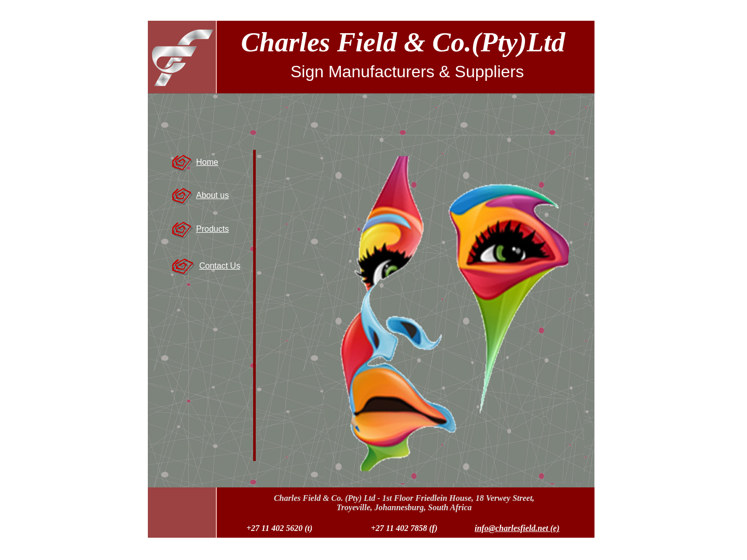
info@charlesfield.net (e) (517, 528)
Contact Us (220, 266)
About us (212, 195)
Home (207, 162)
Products (212, 229)
